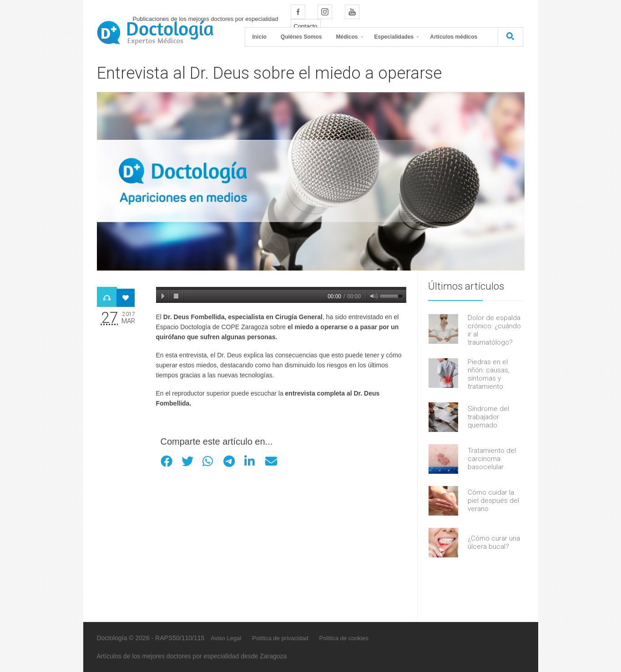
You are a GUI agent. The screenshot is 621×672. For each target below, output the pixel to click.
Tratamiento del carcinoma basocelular (492, 459)
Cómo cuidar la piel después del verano (493, 501)
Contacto (306, 26)
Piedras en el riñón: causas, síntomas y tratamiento (489, 374)
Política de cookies (344, 638)
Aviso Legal (226, 638)
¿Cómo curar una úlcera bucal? (494, 542)
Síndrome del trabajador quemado (488, 417)
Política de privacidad (280, 638)
